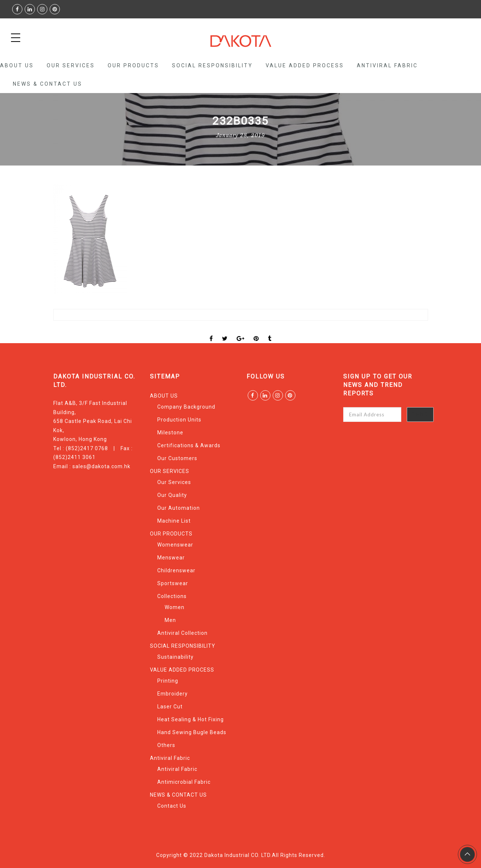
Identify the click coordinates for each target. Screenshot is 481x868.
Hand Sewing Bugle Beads (192, 732)
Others (166, 745)
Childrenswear (176, 570)
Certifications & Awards (189, 445)
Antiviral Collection (182, 633)
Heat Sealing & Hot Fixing (191, 719)
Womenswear (175, 545)
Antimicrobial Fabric (184, 782)
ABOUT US (17, 65)
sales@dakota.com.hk (101, 466)
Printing (168, 681)
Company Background (186, 407)
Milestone (170, 433)
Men (170, 620)
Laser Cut (170, 707)
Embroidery (173, 694)
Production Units (179, 420)
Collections (172, 596)
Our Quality (172, 495)
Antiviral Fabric (387, 65)
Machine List (174, 521)
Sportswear (173, 583)
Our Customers (177, 458)
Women (175, 607)
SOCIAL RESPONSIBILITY (212, 65)
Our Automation (179, 508)
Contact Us (172, 806)
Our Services (174, 482)
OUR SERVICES (71, 65)
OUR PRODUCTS (133, 65)
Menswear (171, 558)
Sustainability (175, 657)
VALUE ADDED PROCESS (305, 65)
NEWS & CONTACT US (48, 84)
